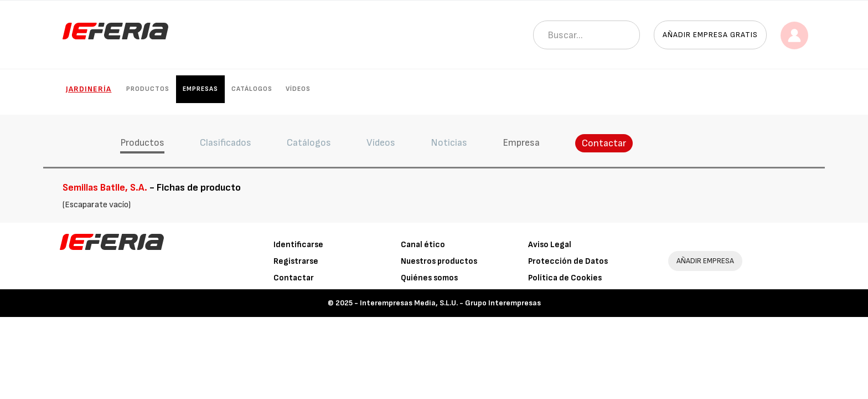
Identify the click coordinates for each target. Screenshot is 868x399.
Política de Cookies (565, 278)
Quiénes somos (429, 278)
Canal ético (423, 245)
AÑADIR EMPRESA (705, 261)
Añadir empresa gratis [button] (710, 35)
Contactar (604, 143)
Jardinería (89, 89)
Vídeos (298, 89)
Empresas (200, 89)
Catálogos (252, 89)
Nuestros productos (439, 261)
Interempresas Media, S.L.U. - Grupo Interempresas (450, 303)
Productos (148, 89)
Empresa (521, 143)
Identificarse (298, 245)
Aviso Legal (550, 245)
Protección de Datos (568, 261)
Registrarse (296, 261)
